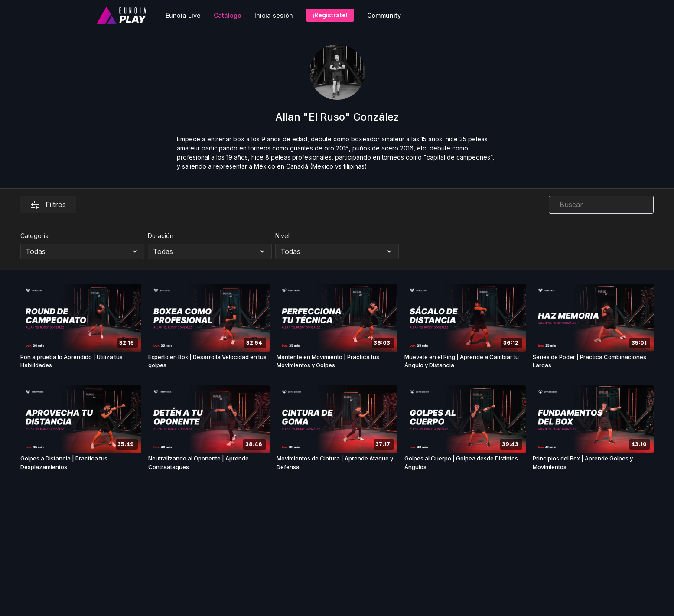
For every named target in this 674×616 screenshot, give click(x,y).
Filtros (48, 205)
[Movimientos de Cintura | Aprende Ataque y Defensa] (337, 463)
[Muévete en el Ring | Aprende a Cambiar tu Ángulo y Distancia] (465, 361)
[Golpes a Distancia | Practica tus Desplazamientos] (81, 463)
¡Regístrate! (330, 15)
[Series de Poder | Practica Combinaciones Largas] (593, 361)
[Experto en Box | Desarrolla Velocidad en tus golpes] (209, 361)
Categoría (34, 236)
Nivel (282, 236)
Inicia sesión (274, 15)
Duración (161, 236)
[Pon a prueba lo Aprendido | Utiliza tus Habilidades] (81, 361)
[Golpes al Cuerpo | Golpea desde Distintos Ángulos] (465, 463)
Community (384, 15)
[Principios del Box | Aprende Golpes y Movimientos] (593, 463)
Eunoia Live (183, 15)
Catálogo (228, 15)
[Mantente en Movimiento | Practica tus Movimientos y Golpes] (337, 361)
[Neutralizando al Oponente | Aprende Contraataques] (209, 463)
